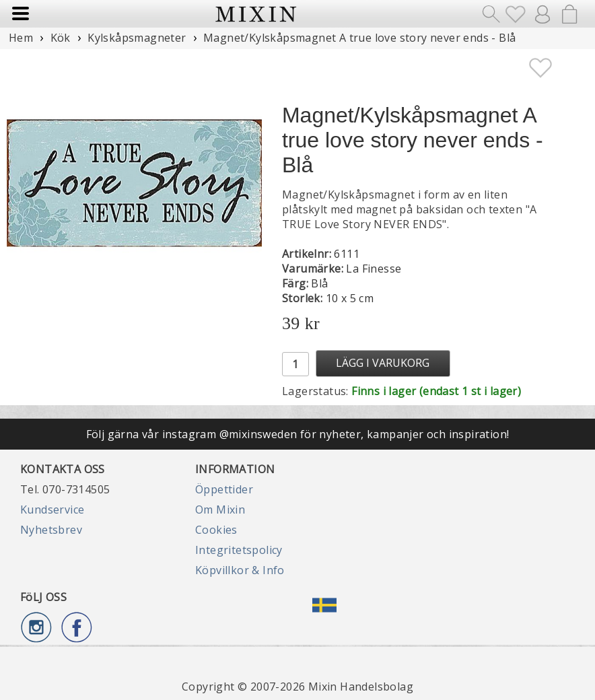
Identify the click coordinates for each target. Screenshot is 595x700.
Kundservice (52, 510)
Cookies (216, 530)
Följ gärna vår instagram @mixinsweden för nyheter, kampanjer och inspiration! (298, 434)
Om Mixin (220, 510)
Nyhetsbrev (51, 530)
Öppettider (224, 489)
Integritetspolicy (239, 550)
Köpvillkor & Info (240, 570)
